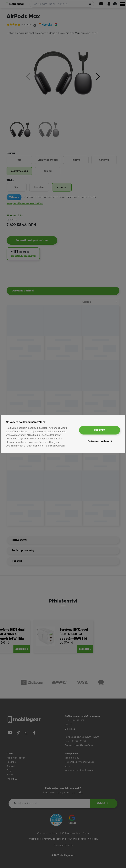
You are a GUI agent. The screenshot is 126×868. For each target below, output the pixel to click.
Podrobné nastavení (100, 441)
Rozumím (100, 430)
